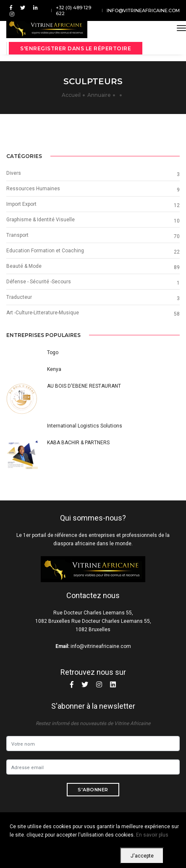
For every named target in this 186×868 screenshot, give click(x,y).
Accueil (71, 95)
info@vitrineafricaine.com (143, 10)
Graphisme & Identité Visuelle (41, 220)
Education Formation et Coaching (45, 251)
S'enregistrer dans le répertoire (76, 48)
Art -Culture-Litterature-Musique (43, 313)
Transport (17, 235)
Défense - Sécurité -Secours (39, 282)
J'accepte (142, 856)
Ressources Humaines (33, 189)
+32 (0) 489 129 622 (73, 10)
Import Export (21, 204)
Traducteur (19, 297)
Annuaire (99, 95)
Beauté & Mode (24, 266)
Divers (14, 173)
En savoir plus (152, 835)
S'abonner (93, 790)
